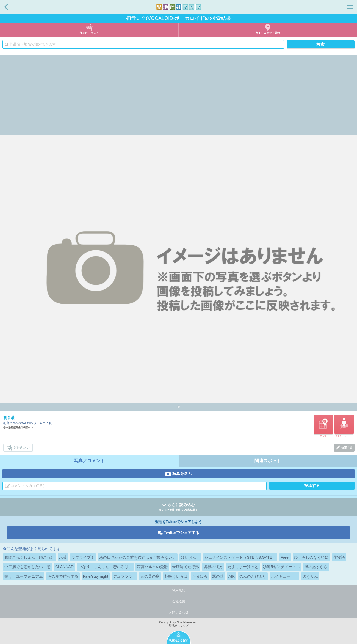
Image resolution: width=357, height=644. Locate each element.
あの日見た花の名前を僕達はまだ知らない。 (138, 557)
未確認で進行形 (186, 567)
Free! (285, 557)
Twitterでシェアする (182, 533)
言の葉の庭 (150, 576)
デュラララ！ (124, 576)
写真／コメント (89, 461)
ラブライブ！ (83, 557)
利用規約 (179, 590)
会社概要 (179, 601)
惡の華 (218, 576)
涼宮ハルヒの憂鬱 (152, 567)
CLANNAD (64, 567)
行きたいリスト (89, 33)
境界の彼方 (213, 567)
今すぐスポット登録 (268, 33)
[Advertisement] (179, 94)
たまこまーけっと (243, 567)
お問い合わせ (179, 612)
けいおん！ (190, 557)
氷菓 (63, 557)
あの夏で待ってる (63, 576)
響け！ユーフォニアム (24, 576)
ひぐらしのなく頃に (311, 557)
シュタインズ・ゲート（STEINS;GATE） (240, 557)
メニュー (350, 7)
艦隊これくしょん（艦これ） (29, 557)
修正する (347, 448)
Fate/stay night (96, 576)
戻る (6, 7)
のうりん (310, 576)
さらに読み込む (178, 507)
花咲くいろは (176, 576)
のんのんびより (253, 576)
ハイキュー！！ (284, 576)
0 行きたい (22, 448)
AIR (232, 576)
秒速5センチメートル (281, 567)
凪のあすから (316, 567)
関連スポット (268, 461)
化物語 (339, 557)
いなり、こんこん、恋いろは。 (105, 567)
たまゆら (200, 576)
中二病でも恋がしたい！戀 (27, 567)
